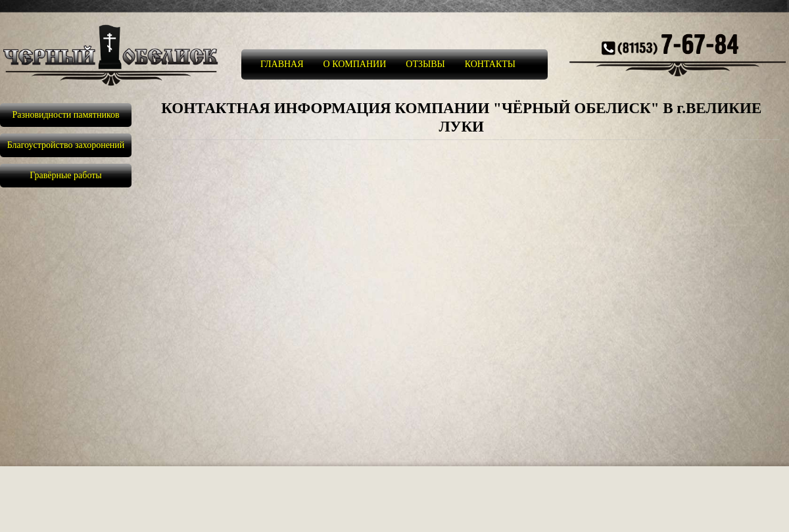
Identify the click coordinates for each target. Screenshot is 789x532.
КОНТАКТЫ (490, 64)
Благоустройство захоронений (66, 145)
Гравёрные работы (66, 175)
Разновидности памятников (65, 115)
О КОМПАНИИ (355, 64)
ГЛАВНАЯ (282, 64)
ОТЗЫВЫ (425, 64)
